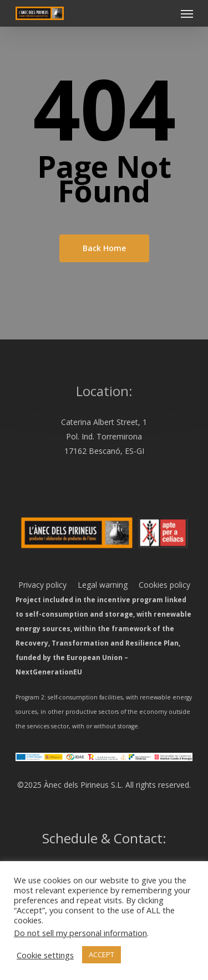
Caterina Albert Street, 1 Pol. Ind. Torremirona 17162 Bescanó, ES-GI (104, 436)
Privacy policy (42, 585)
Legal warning (97, 585)
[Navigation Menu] (187, 13)
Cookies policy (159, 585)
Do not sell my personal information (80, 933)
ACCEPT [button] (102, 954)
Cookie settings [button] (45, 955)
